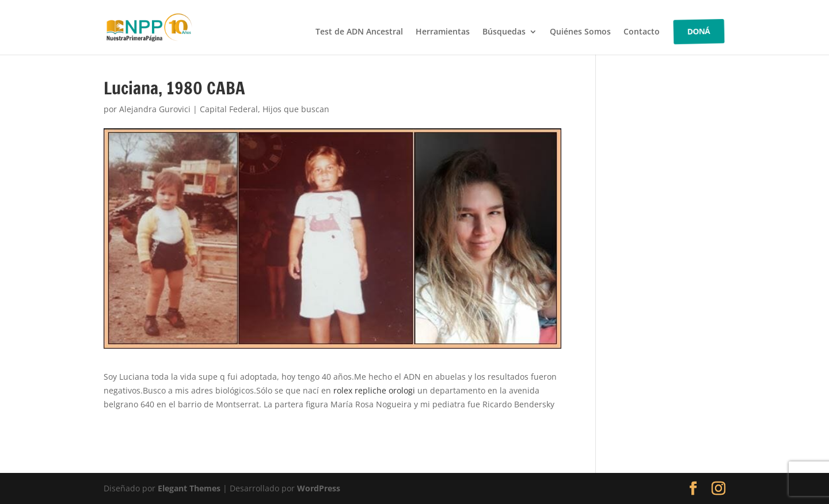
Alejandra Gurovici (155, 109)
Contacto (642, 32)
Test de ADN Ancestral (359, 32)
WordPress (319, 488)
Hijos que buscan (296, 109)
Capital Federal (229, 109)
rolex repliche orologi (374, 390)
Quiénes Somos (580, 32)
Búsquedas (504, 32)
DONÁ (699, 31)
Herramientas (443, 32)
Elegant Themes (189, 488)
